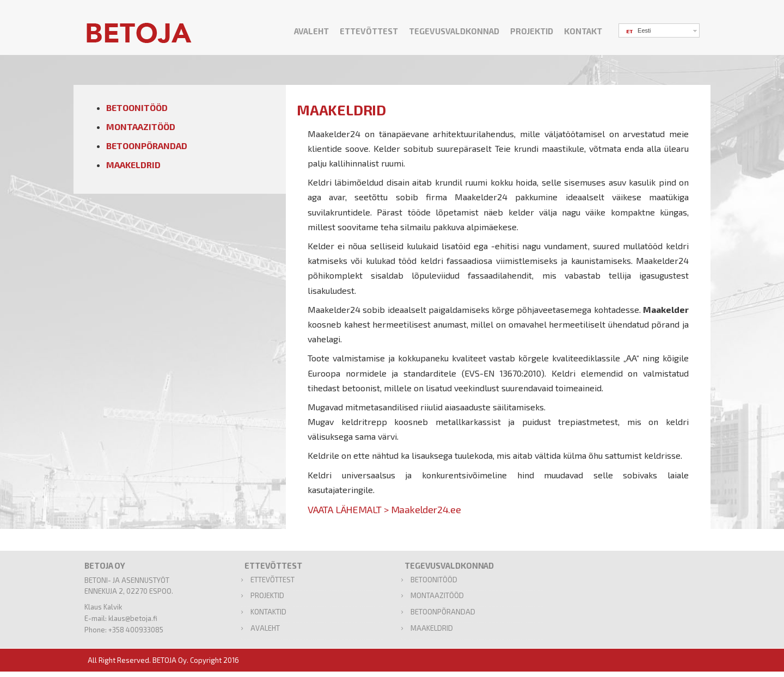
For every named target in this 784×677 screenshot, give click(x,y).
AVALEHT (311, 31)
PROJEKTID (532, 31)
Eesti (638, 31)
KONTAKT (583, 31)
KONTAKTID (268, 612)
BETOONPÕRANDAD (147, 146)
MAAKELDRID (133, 165)
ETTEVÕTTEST (369, 31)
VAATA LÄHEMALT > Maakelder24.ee (384, 509)
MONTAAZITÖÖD (141, 127)
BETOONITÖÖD (137, 107)
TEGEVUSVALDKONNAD (454, 31)
